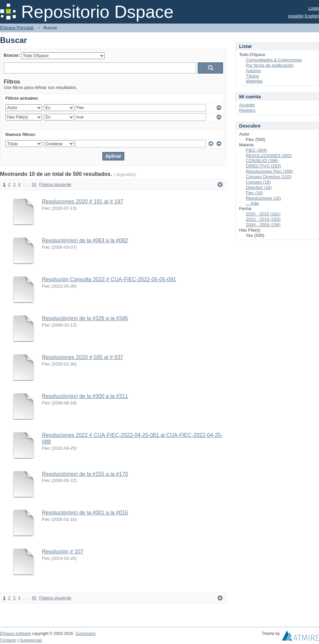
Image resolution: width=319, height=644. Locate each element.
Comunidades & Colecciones (274, 60)
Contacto (8, 640)
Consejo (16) (258, 182)
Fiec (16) (254, 193)
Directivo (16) (259, 187)
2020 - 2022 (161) (263, 214)
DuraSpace (85, 634)
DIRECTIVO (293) (263, 166)
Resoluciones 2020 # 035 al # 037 (83, 357)
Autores (253, 71)
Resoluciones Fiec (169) (269, 171)
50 (34, 184)
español (296, 16)
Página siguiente (55, 184)
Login (314, 8)
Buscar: (12, 55)
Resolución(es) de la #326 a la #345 (85, 318)
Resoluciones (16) (263, 198)
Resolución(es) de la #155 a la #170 (85, 474)
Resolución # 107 (63, 552)
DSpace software (15, 634)
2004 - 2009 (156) (263, 225)
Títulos (252, 76)
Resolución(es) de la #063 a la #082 (85, 240)
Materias (254, 81)
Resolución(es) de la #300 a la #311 (85, 396)
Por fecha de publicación (270, 65)
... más (252, 203)
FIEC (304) (257, 150)
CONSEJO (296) (262, 161)
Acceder (247, 105)
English (312, 16)
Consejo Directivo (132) (269, 177)
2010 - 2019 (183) (263, 219)
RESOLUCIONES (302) (269, 156)
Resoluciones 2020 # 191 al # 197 (83, 202)
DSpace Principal (17, 28)
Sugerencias (31, 640)
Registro (247, 110)
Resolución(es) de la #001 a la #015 (85, 513)
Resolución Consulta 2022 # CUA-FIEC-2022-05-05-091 (109, 279)
